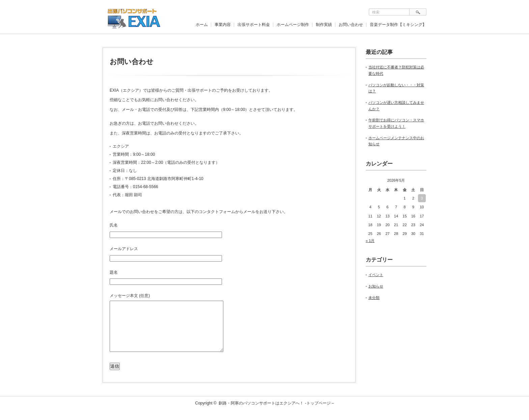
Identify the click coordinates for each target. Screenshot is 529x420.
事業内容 (223, 25)
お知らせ (376, 286)
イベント (376, 275)
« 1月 (370, 241)
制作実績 (324, 25)
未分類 (374, 298)
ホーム (202, 25)
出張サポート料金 (254, 25)
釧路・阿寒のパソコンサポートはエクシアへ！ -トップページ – (276, 413)
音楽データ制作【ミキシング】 (398, 25)
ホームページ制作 (293, 25)
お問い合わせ (351, 25)
